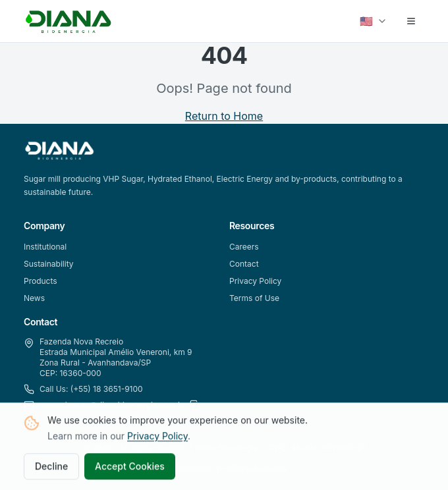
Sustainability (49, 264)
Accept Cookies (130, 467)
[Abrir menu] (411, 21)
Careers (244, 247)
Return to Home (224, 116)
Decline (51, 467)
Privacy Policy (157, 437)
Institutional (45, 247)
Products (41, 281)
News (34, 298)
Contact (244, 264)
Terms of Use (254, 298)
